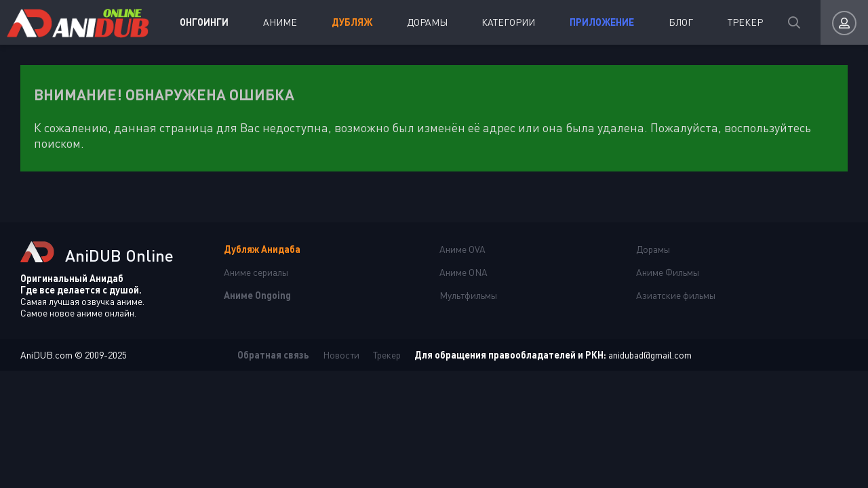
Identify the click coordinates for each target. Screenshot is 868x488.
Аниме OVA (462, 249)
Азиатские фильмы (676, 295)
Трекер (745, 22)
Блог (681, 22)
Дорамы (427, 22)
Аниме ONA (463, 272)
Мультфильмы (468, 295)
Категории (508, 22)
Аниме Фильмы (668, 272)
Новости (341, 355)
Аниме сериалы (256, 272)
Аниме (280, 22)
